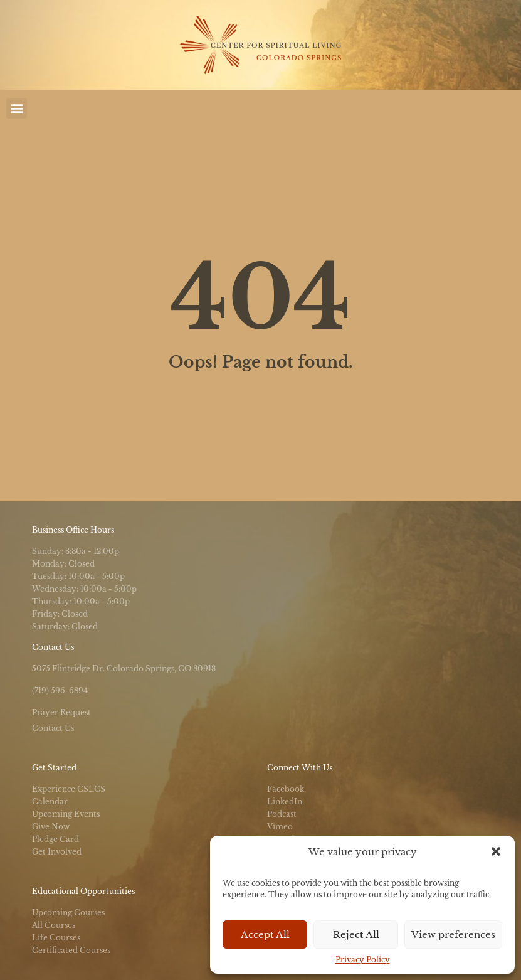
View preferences (453, 935)
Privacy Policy (363, 960)
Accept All (265, 935)
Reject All (356, 935)
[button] (496, 851)
